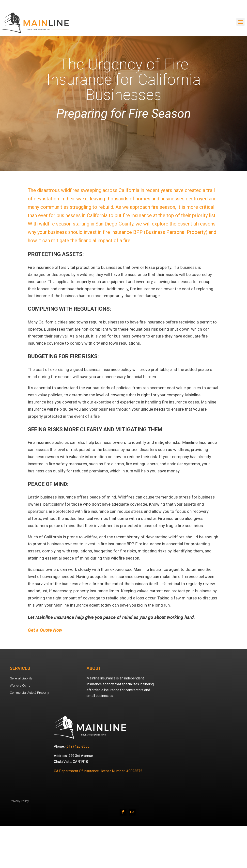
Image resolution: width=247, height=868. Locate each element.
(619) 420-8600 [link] (77, 746)
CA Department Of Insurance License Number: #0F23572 (98, 771)
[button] (240, 22)
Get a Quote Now (45, 630)
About (94, 668)
